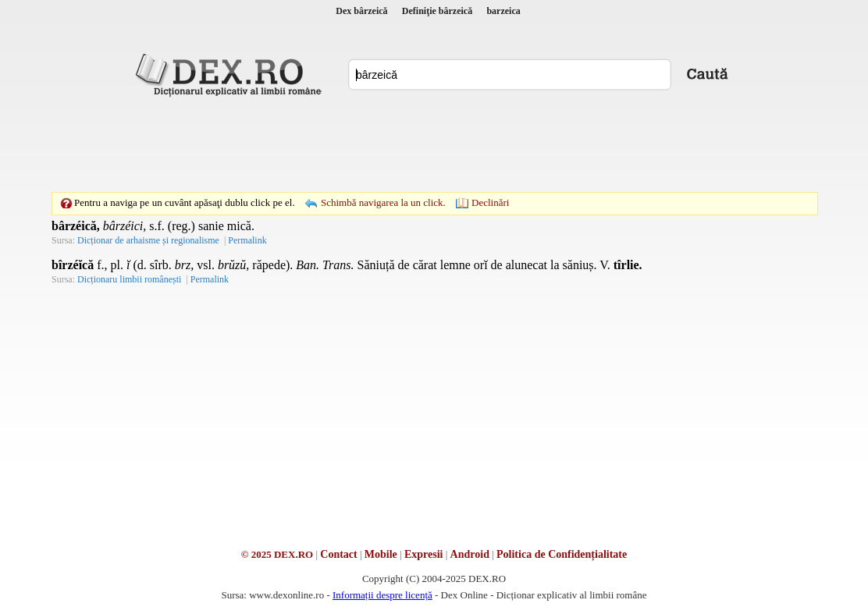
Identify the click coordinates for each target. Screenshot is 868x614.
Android (470, 554)
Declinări (490, 202)
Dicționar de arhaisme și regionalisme (148, 240)
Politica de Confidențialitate (562, 554)
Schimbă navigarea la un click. (383, 202)
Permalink (247, 240)
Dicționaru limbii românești (129, 279)
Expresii (424, 554)
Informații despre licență (382, 595)
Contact (338, 554)
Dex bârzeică (361, 11)
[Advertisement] (434, 144)
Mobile (381, 554)
